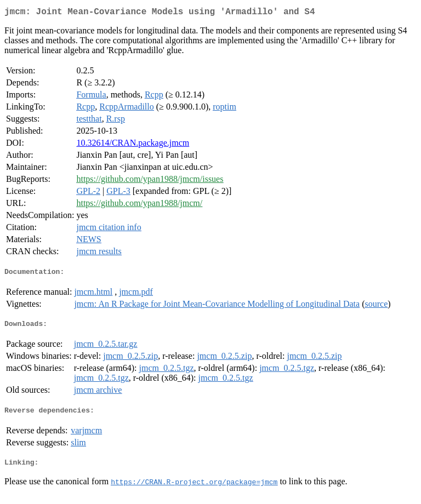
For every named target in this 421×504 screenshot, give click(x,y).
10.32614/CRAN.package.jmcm (133, 145)
